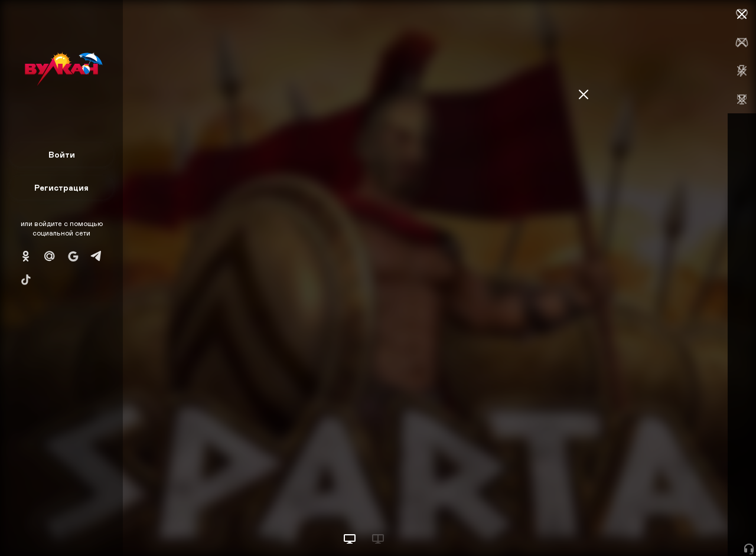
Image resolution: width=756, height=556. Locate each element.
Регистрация (61, 187)
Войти (62, 154)
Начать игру (667, 525)
